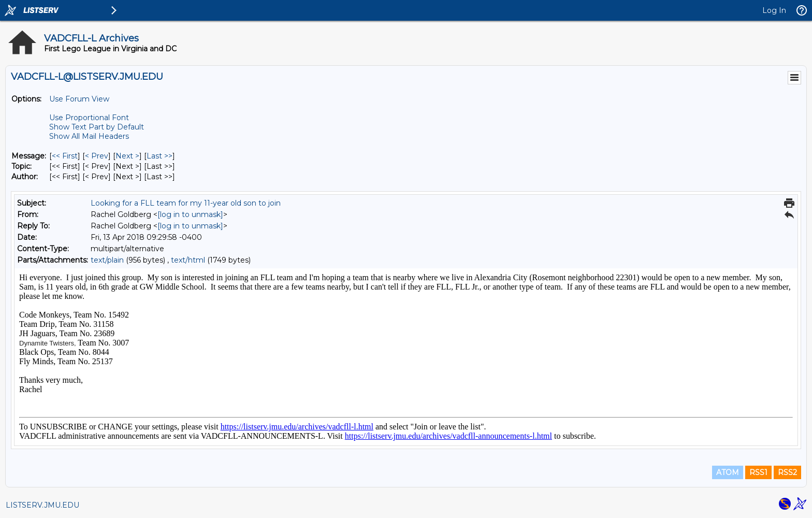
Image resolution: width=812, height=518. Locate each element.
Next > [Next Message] (127, 156)
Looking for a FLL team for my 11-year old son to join (186, 203)
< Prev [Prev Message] (97, 156)
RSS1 (758, 472)
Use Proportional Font (89, 118)
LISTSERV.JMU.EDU (42, 505)
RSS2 (787, 472)
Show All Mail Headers (89, 136)
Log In (774, 10)
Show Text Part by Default (97, 127)
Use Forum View (79, 99)
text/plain (107, 260)
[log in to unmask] (190, 214)
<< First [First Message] (65, 156)
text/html (188, 260)
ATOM (728, 472)
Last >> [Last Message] (160, 156)
